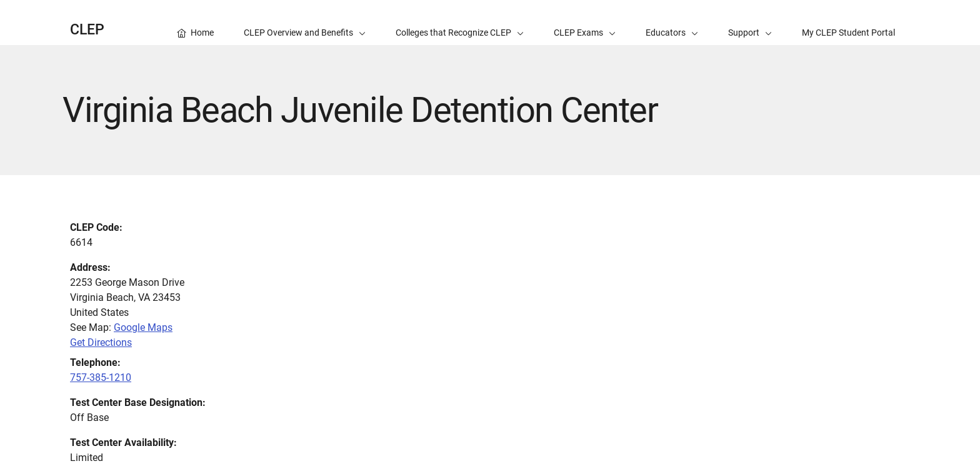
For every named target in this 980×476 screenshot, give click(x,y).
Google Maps (143, 327)
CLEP (87, 30)
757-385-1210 (101, 377)
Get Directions (101, 342)
